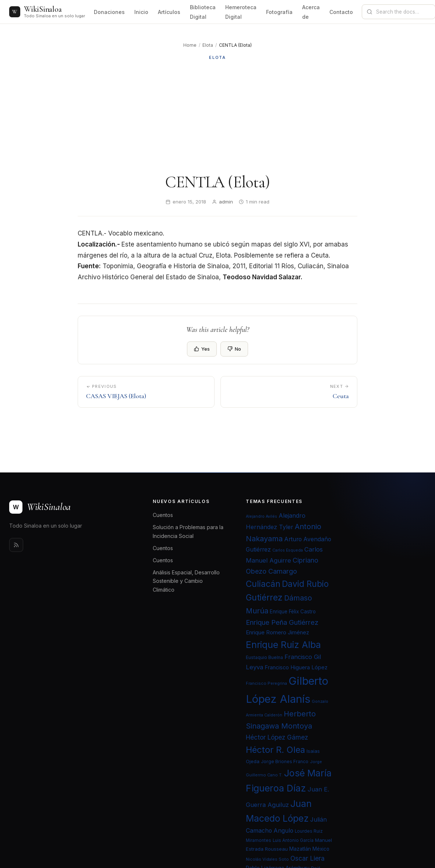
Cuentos (163, 515)
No (234, 349)
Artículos (169, 12)
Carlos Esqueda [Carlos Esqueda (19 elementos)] (288, 550)
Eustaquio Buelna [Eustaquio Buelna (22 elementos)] (264, 657)
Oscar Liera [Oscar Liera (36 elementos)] (307, 858)
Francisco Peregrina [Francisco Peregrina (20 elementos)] (266, 683)
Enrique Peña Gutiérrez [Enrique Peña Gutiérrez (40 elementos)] (282, 622)
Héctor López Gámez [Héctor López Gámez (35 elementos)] (277, 737)
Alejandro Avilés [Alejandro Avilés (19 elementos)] (261, 516)
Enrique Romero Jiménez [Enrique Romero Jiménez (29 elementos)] (277, 632)
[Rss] (16, 545)
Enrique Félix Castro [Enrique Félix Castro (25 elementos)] (293, 612)
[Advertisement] (217, 117)
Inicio (141, 12)
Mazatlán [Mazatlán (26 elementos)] (300, 849)
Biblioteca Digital (203, 12)
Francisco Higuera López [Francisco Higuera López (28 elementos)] (296, 667)
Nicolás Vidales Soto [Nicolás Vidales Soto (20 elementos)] (267, 859)
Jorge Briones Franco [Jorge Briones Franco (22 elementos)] (285, 761)
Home (190, 45)
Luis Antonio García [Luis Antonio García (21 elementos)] (293, 840)
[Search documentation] (403, 12)
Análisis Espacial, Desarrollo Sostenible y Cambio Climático (186, 581)
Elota (208, 45)
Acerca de (311, 12)
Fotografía (279, 12)
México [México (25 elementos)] (321, 849)
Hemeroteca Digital (241, 12)
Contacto (341, 12)
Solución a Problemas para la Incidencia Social (188, 531)
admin (226, 202)
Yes (202, 349)
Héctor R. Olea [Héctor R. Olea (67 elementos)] (275, 750)
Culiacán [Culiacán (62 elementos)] (263, 584)
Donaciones (109, 12)
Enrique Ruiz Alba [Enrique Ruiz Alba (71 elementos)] (283, 645)
